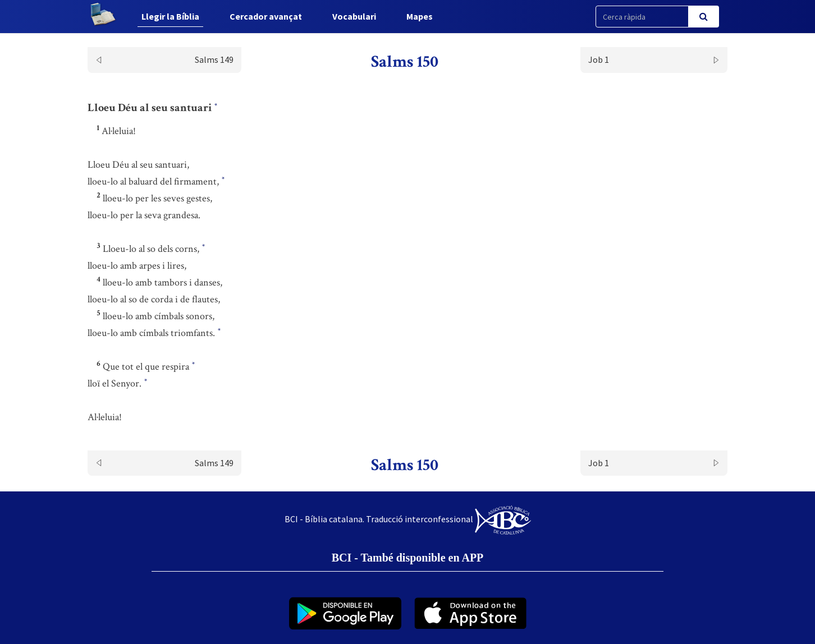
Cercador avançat (266, 16)
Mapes (420, 16)
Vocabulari (354, 16)
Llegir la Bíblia (170, 16)
